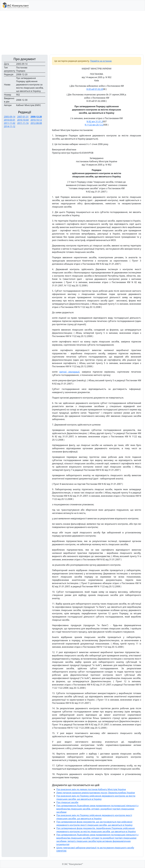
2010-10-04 (23, 120)
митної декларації (69, 372)
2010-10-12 (36, 120)
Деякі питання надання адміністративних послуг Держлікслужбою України (96, 793)
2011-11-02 (10, 123)
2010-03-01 (10, 120)
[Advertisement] (72, 33)
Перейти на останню (101, 61)
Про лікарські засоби (67, 802)
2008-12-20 (36, 117)
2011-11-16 (23, 123)
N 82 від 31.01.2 (95, 121)
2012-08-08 (36, 123)
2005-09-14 (10, 117)
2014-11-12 (10, 126)
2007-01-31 (23, 117)
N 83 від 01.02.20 (95, 89)
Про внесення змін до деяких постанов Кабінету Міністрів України (91, 789)
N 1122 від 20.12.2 (94, 125)
